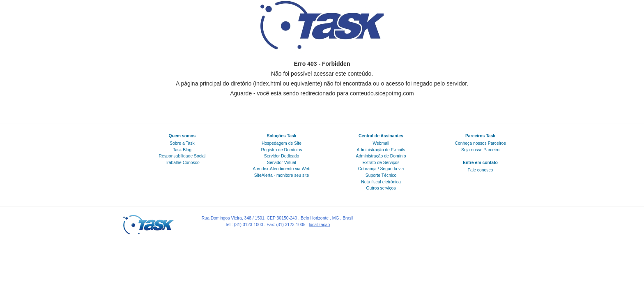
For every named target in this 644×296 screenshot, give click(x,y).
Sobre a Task (182, 143)
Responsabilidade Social (182, 156)
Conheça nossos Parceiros (480, 143)
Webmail (381, 143)
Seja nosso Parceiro (480, 150)
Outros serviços (381, 188)
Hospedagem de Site (282, 143)
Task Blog (182, 150)
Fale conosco (481, 170)
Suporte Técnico (381, 175)
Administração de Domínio (381, 156)
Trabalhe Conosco (182, 163)
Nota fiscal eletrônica (381, 182)
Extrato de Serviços (381, 163)
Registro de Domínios (282, 150)
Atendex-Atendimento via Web (281, 169)
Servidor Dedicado (282, 156)
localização (319, 225)
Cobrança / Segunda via (381, 169)
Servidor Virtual (282, 163)
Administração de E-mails (381, 150)
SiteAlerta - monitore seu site (282, 175)
